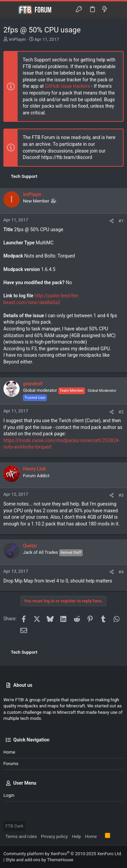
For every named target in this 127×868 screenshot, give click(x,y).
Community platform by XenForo (63, 854)
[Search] (117, 10)
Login (9, 795)
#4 (121, 572)
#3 (121, 495)
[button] (10, 10)
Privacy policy (54, 836)
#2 (121, 412)
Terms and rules (21, 836)
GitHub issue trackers (68, 86)
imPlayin (17, 39)
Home (9, 752)
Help (76, 836)
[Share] (112, 221)
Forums (11, 764)
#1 (121, 221)
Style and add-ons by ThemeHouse (39, 860)
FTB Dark (14, 826)
